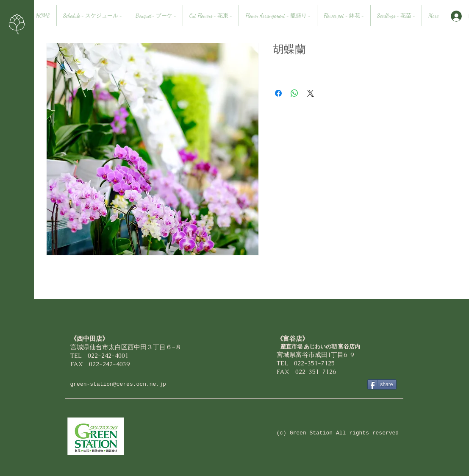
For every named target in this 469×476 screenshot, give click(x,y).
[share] (382, 384)
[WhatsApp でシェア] (294, 93)
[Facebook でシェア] (278, 93)
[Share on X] (311, 93)
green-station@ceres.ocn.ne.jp (118, 384)
